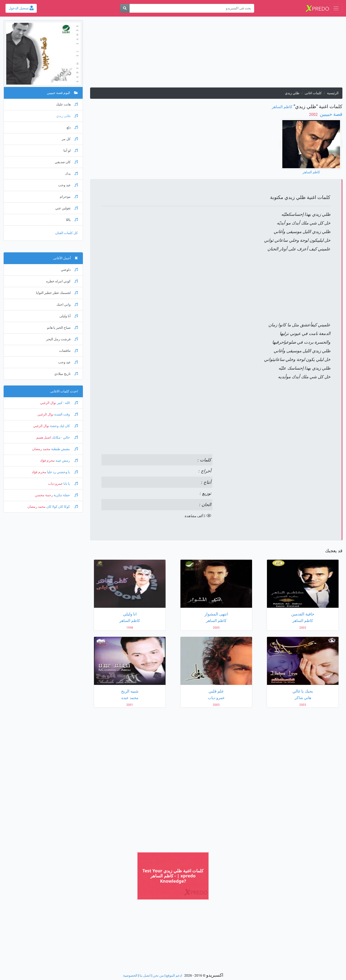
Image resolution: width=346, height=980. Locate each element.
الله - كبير (67, 403)
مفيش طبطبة (64, 449)
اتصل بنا (145, 976)
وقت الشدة (66, 414)
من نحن (158, 976)
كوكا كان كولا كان (62, 507)
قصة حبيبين (331, 114)
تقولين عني (67, 208)
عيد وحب (68, 185)
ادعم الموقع (174, 976)
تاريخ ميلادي (66, 374)
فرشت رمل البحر (62, 339)
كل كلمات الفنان (67, 233)
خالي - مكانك (65, 437)
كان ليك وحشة (64, 426)
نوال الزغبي (48, 403)
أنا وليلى (69, 316)
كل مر (70, 139)
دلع (72, 127)
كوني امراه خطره (62, 281)
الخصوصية (130, 976)
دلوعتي (69, 270)
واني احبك (67, 305)
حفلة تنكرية (65, 495)
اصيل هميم (44, 437)
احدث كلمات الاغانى (64, 391)
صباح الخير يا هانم (62, 328)
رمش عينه (66, 461)
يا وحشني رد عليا (62, 472)
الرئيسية (333, 93)
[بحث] (125, 8)
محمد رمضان (41, 449)
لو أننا (71, 151)
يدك (71, 174)
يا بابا (70, 484)
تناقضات (68, 351)
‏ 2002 (314, 115)
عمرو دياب (55, 484)
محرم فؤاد (47, 461)
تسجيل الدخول (21, 8)
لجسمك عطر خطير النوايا (57, 293)
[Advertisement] (216, 54)
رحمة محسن (44, 495)
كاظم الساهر (282, 107)
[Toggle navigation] (336, 8)
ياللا (72, 220)
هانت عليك (67, 104)
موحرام (69, 197)
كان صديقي (66, 162)
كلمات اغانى (313, 93)
